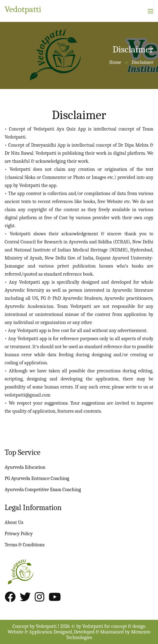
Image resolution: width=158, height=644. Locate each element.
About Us (14, 522)
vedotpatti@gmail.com (28, 395)
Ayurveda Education (25, 467)
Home (115, 62)
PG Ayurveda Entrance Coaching (37, 478)
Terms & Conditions (25, 545)
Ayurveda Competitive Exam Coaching (43, 490)
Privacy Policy (19, 534)
